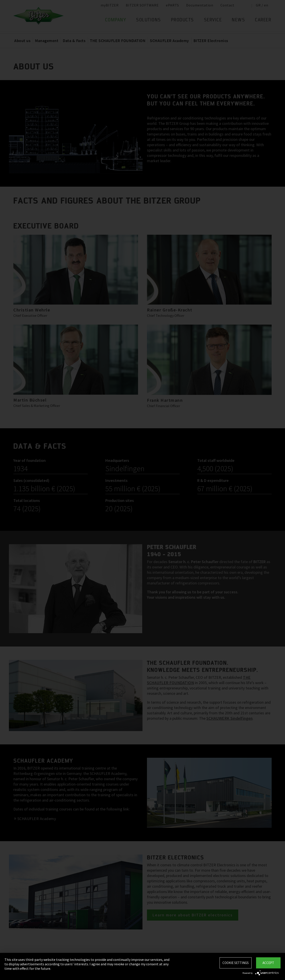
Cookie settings (236, 963)
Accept (268, 963)
